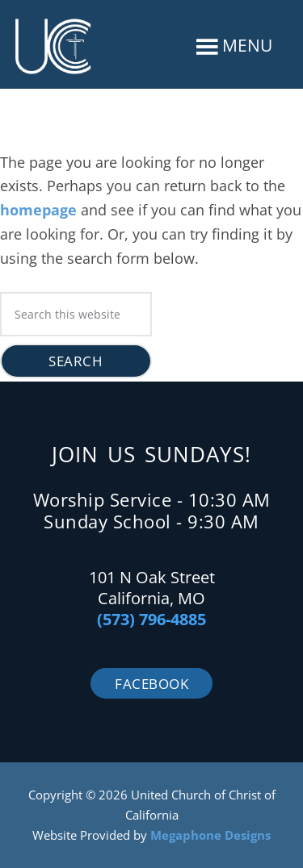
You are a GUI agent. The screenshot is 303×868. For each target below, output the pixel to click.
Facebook (151, 684)
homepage (38, 210)
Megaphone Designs (210, 835)
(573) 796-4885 (151, 619)
